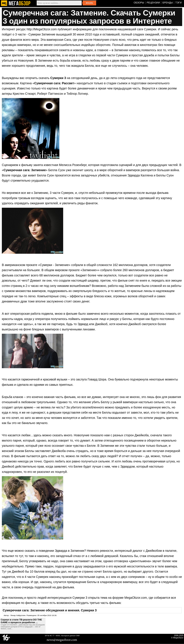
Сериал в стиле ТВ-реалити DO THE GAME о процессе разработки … (21, 621)
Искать (89, 3)
